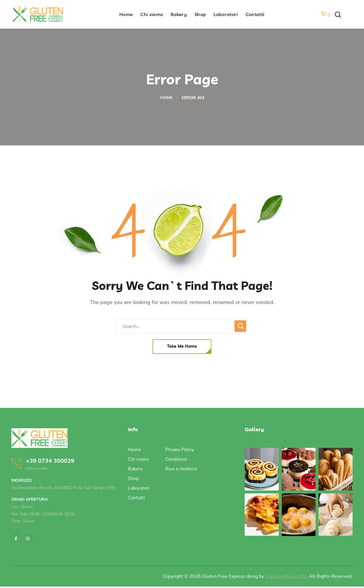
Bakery (135, 469)
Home (166, 98)
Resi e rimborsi (181, 469)
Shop (133, 479)
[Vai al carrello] (325, 15)
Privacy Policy (180, 450)
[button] (338, 15)
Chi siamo (138, 459)
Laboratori (139, 488)
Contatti (136, 498)
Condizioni (176, 459)
